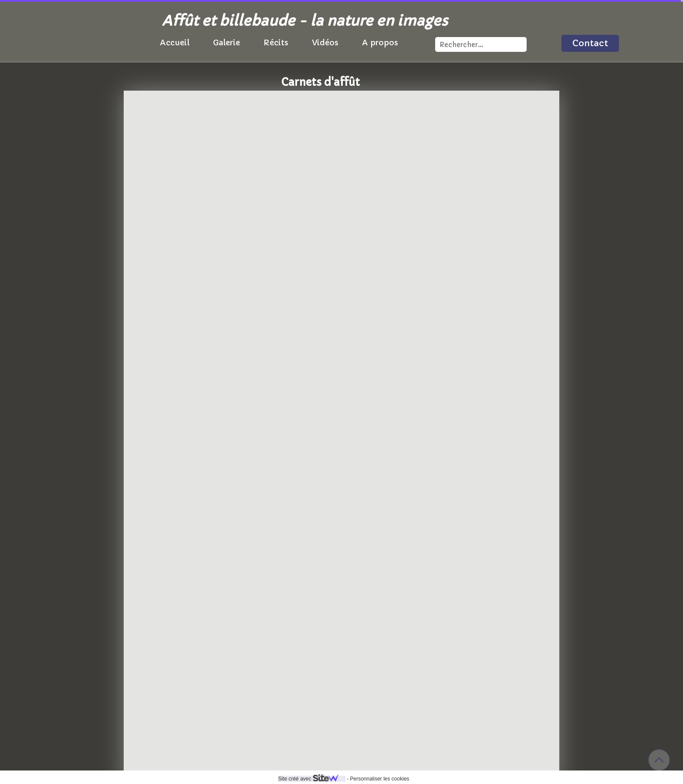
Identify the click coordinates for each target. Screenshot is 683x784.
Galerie (227, 42)
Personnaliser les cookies (379, 779)
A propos (380, 42)
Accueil (175, 42)
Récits (276, 42)
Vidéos (325, 42)
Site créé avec (311, 779)
